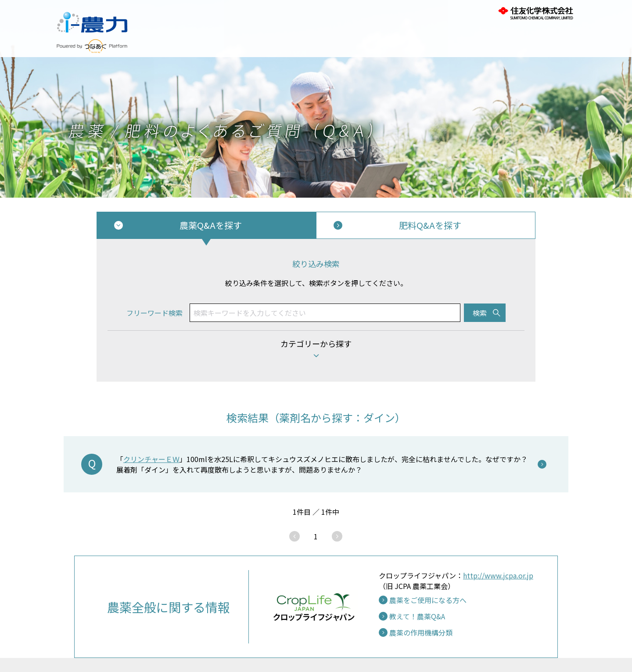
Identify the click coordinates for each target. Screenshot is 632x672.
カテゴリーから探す (316, 343)
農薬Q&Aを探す (211, 225)
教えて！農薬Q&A (417, 616)
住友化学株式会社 (535, 13)
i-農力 (92, 18)
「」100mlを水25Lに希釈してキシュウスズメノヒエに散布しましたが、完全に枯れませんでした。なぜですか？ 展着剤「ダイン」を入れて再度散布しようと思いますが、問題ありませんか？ (322, 464)
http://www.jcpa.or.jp (498, 575)
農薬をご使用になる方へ (428, 600)
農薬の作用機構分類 (421, 632)
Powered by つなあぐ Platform (92, 46)
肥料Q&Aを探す (430, 225)
